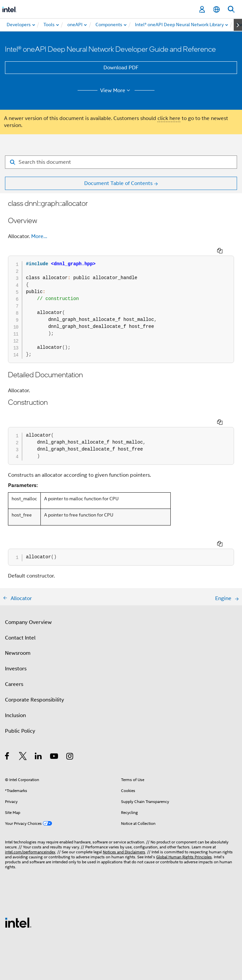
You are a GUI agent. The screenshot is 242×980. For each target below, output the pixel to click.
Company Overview (28, 622)
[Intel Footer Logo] (18, 922)
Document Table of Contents (118, 183)
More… (39, 236)
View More (116, 91)
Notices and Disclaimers (124, 852)
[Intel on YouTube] (55, 757)
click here (169, 118)
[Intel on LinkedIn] (39, 757)
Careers (14, 684)
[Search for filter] (121, 162)
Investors (16, 669)
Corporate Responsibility (34, 700)
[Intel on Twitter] (23, 757)
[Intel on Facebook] (7, 757)
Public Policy (20, 731)
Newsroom (18, 653)
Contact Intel (20, 638)
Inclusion (15, 715)
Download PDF (121, 68)
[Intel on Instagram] (70, 757)
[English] (216, 9)
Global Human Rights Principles (184, 857)
